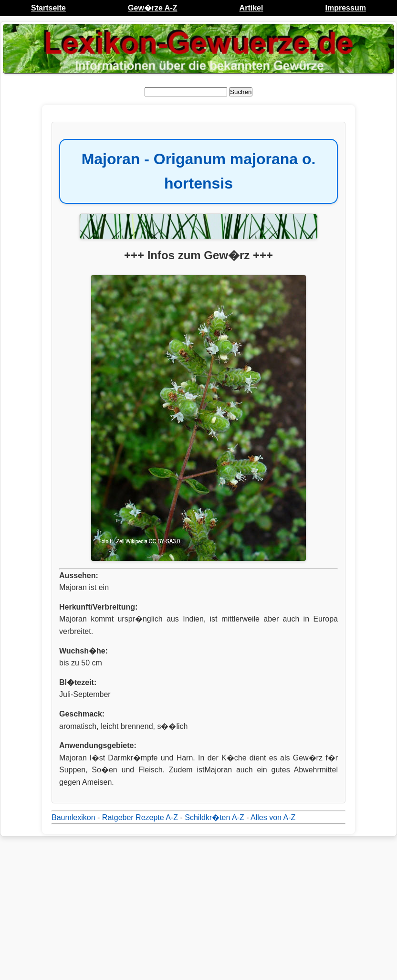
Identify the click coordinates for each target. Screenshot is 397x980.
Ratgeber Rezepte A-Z (140, 817)
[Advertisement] (198, 908)
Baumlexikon (73, 817)
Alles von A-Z (273, 817)
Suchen (241, 92)
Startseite (48, 8)
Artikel (251, 8)
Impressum (346, 8)
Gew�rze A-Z (152, 8)
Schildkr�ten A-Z (214, 817)
